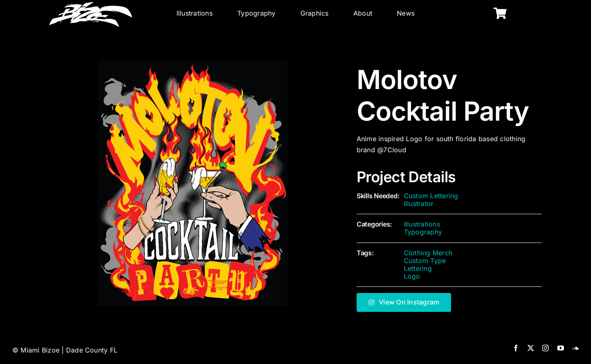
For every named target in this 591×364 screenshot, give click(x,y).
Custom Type (425, 261)
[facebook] (516, 348)
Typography (423, 232)
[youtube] (561, 348)
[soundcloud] (575, 348)
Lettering (418, 268)
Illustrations (422, 224)
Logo (412, 276)
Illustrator (419, 204)
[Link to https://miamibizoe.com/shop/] (500, 14)
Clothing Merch (428, 253)
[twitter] (531, 348)
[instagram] (545, 348)
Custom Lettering (431, 196)
